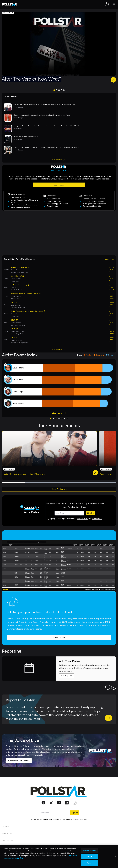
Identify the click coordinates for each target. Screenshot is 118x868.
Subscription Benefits (19, 761)
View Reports (66, 676)
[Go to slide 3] (59, 90)
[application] (59, 386)
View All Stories (59, 489)
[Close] (115, 864)
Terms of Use (97, 519)
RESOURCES (59, 840)
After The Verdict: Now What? (32, 79)
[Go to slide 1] (54, 90)
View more (59, 160)
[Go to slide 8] (68, 419)
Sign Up (90, 513)
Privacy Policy (82, 519)
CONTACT (59, 847)
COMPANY (59, 826)
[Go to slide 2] (57, 90)
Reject (90, 865)
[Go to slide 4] (61, 90)
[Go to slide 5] (64, 90)
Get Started (59, 638)
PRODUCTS (59, 833)
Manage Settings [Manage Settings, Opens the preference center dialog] (89, 858)
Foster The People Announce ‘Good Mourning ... (24, 474)
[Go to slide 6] (63, 419)
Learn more (59, 185)
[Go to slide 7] (65, 419)
